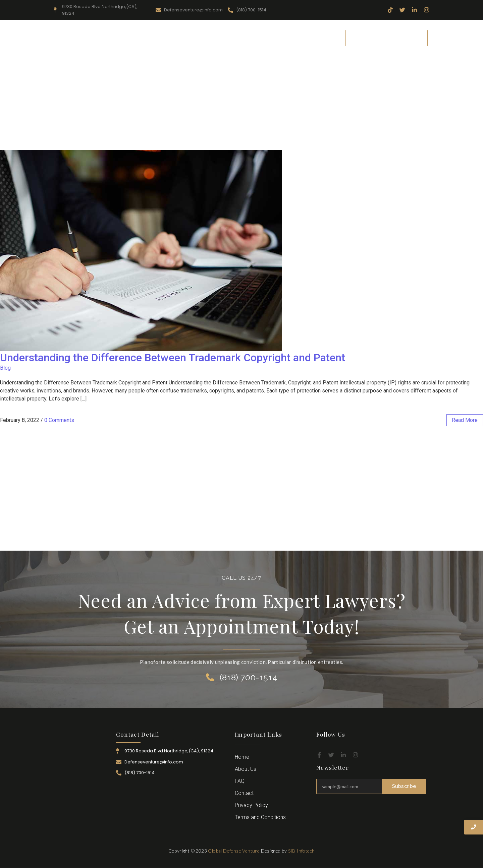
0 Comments (59, 420)
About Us (156, 38)
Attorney (267, 38)
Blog (5, 368)
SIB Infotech (302, 851)
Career (296, 38)
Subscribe (404, 786)
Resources (191, 38)
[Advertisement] (241, 100)
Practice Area (229, 38)
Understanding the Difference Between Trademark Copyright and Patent (173, 358)
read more (465, 420)
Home (126, 38)
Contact (323, 38)
